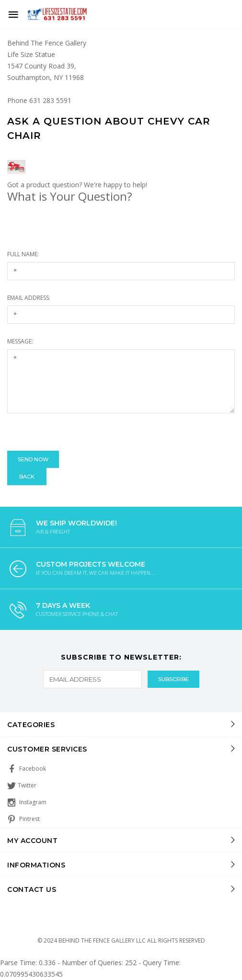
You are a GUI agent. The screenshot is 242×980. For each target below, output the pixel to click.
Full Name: (23, 254)
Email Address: (29, 298)
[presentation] (80, 432)
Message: (20, 341)
